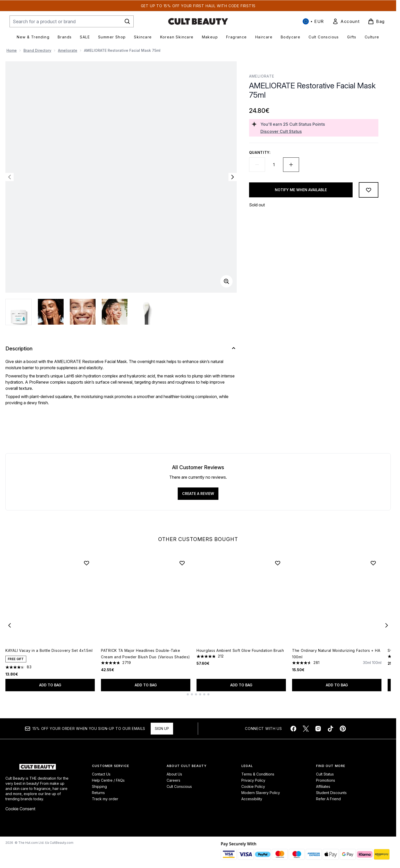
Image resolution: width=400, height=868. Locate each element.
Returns (98, 793)
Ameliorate (68, 50)
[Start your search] (72, 21)
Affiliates (323, 786)
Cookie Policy (253, 786)
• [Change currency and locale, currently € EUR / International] (313, 21)
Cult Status (325, 774)
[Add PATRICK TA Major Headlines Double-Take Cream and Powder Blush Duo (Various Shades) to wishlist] (182, 563)
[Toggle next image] (233, 177)
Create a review (198, 494)
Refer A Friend (328, 799)
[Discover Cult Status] (318, 131)
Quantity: (260, 152)
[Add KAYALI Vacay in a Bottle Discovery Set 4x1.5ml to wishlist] (87, 563)
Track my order (105, 799)
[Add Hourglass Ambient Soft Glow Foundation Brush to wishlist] (278, 563)
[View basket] (376, 21)
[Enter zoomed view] (226, 281)
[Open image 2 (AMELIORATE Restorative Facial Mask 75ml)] (51, 312)
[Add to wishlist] (369, 190)
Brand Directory (37, 50)
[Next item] (387, 625)
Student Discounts (331, 793)
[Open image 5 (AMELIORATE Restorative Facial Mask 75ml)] (147, 312)
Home (12, 50)
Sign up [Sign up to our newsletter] (162, 728)
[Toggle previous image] (10, 177)
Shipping (99, 786)
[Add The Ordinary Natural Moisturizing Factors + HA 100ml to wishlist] (373, 563)
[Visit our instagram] (318, 729)
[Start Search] (127, 21)
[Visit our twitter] (306, 729)
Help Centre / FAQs (108, 780)
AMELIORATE (262, 76)
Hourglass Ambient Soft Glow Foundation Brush (240, 650)
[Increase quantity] (291, 165)
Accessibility (252, 799)
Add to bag (50, 685)
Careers (173, 780)
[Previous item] (10, 625)
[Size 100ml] (377, 667)
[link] (346, 21)
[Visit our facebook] (293, 729)
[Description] (121, 349)
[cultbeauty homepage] (198, 21)
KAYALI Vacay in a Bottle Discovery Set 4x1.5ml (49, 650)
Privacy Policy (253, 780)
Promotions (326, 780)
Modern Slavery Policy (261, 793)
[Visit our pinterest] (343, 729)
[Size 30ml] (367, 667)
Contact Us (101, 774)
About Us (174, 774)
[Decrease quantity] (257, 165)
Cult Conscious (179, 786)
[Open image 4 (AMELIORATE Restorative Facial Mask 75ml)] (115, 312)
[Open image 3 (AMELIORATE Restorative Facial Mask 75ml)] (83, 312)
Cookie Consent (20, 809)
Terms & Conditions (258, 774)
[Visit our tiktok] (330, 729)
